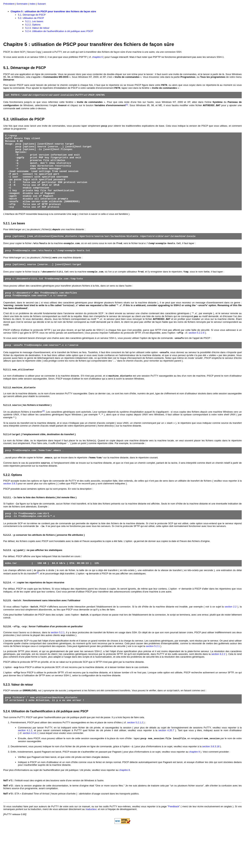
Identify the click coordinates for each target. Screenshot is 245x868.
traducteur (91, 847)
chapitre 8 (125, 808)
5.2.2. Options (33, 25)
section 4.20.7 (166, 767)
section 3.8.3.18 (211, 784)
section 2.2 (231, 640)
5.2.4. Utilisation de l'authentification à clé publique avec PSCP (59, 31)
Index (33, 4)
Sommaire (22, 4)
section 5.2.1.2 (135, 760)
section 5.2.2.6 (197, 355)
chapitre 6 (98, 57)
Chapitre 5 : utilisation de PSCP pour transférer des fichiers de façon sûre (53, 11)
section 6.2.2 (218, 689)
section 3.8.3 (10, 512)
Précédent (9, 4)
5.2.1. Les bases (34, 21)
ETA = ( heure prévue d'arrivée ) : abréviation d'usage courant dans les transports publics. (71, 831)
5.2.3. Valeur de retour (37, 28)
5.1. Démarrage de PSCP (32, 15)
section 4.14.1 (30, 770)
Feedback (174, 844)
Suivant (42, 4)
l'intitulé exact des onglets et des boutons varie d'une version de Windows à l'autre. (54, 818)
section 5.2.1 (58, 667)
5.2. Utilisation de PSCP (31, 18)
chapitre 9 (195, 790)
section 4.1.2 (25, 767)
